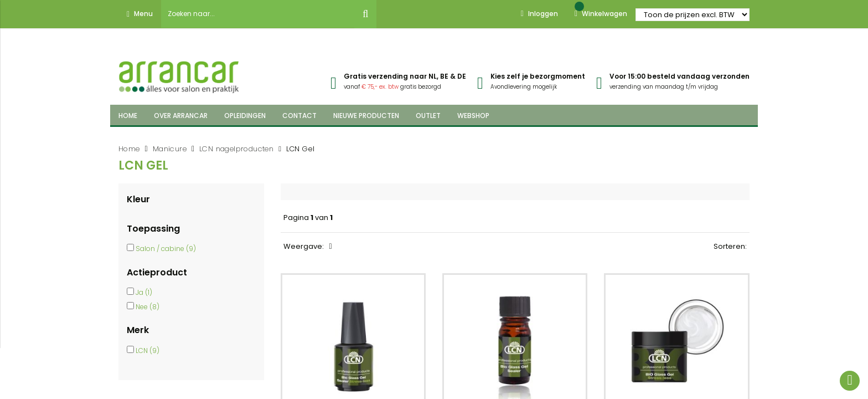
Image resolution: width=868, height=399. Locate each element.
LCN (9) (148, 351)
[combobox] (258, 14)
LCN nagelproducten (236, 149)
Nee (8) (148, 307)
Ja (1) (144, 292)
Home (129, 149)
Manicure (170, 149)
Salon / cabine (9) (166, 249)
